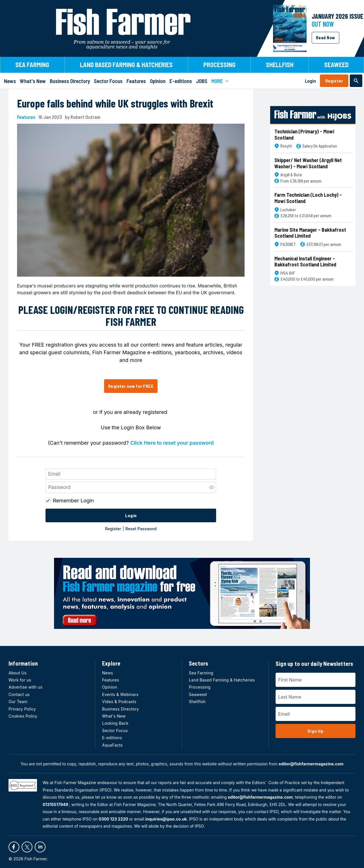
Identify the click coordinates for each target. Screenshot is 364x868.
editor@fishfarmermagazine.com (311, 764)
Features (26, 117)
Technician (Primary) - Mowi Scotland (304, 135)
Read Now (325, 38)
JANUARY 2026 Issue (338, 16)
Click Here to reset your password (172, 443)
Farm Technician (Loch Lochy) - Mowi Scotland (308, 198)
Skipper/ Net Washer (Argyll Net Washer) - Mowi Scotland (308, 163)
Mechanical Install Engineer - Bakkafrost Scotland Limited (305, 262)
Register (334, 81)
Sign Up (316, 731)
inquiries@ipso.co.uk (166, 819)
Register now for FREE (131, 386)
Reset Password (141, 529)
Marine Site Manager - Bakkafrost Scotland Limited (310, 233)
